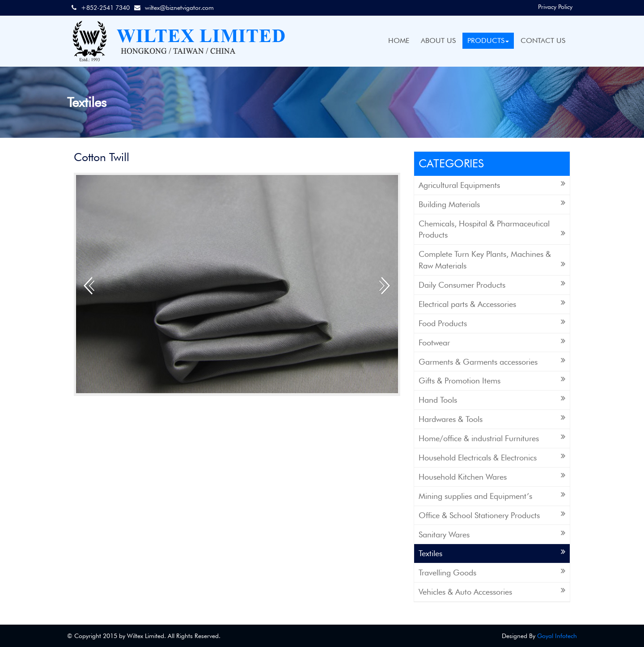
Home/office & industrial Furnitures (492, 438)
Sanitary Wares (492, 534)
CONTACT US (543, 40)
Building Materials (492, 204)
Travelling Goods (492, 572)
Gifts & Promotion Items (492, 380)
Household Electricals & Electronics (492, 457)
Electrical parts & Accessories (492, 304)
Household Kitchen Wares (492, 476)
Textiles (492, 553)
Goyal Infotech (557, 636)
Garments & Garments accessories (492, 361)
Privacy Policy (555, 7)
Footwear (492, 342)
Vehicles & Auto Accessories (492, 591)
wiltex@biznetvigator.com (179, 8)
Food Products (492, 323)
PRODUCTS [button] (488, 40)
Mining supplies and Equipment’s (492, 496)
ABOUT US (438, 40)
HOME (399, 40)
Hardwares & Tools (492, 419)
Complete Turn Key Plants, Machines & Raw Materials (492, 260)
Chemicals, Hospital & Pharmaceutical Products (492, 229)
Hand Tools (492, 399)
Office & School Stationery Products (492, 515)
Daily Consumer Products (492, 284)
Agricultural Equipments (492, 185)
